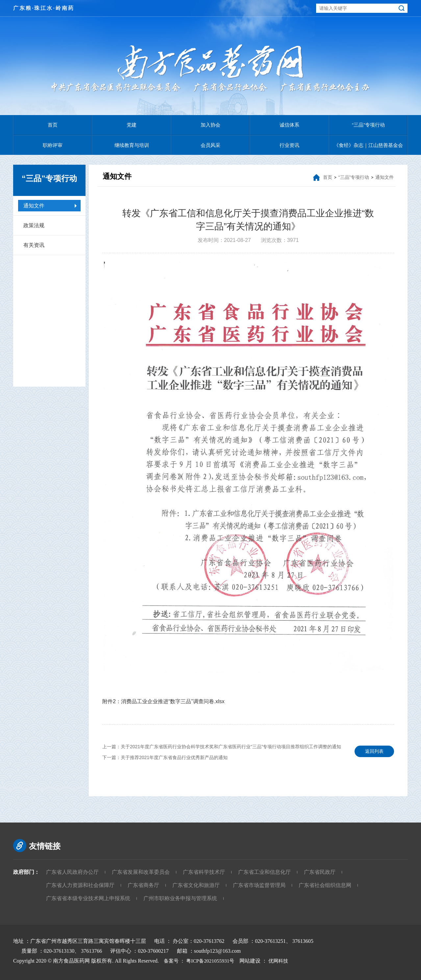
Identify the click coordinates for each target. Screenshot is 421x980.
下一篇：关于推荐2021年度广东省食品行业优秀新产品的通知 (165, 757)
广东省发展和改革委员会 (141, 872)
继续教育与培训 (132, 145)
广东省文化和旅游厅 (196, 885)
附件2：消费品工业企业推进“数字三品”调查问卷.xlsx (163, 701)
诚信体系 (289, 125)
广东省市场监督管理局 (259, 885)
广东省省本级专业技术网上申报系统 (88, 898)
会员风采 (210, 145)
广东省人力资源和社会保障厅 (80, 885)
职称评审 (53, 145)
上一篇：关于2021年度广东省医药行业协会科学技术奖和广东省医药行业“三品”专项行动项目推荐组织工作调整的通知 (222, 747)
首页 (53, 125)
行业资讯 (289, 145)
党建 (132, 125)
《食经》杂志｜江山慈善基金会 (368, 145)
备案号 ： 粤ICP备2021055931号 (199, 961)
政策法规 (34, 225)
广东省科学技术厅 (204, 872)
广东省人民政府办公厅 (72, 872)
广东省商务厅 (143, 885)
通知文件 (34, 206)
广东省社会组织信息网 (325, 885)
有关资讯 (34, 245)
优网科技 (283, 961)
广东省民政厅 (320, 872)
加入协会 (210, 125)
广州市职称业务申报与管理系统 (180, 898)
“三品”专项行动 (368, 125)
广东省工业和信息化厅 (264, 872)
